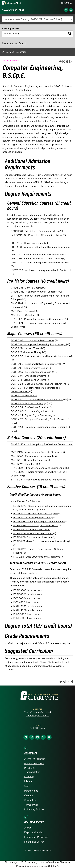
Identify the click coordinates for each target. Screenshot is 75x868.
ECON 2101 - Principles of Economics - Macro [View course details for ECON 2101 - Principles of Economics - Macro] (35, 231)
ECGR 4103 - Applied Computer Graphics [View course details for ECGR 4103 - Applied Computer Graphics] (36, 514)
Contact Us (30, 800)
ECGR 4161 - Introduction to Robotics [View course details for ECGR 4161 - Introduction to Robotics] (33, 533)
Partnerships (31, 791)
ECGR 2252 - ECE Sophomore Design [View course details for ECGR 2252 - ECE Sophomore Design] (31, 372)
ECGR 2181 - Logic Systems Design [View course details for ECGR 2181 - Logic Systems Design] (30, 368)
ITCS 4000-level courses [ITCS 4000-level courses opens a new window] (27, 602)
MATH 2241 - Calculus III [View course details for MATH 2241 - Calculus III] (24, 464)
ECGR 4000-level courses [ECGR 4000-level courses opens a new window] (36, 569)
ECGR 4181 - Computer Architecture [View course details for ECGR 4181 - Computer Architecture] (33, 537)
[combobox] (37, 19)
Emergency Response (36, 837)
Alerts (28, 828)
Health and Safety (34, 842)
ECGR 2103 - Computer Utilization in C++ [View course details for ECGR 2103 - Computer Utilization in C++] (33, 340)
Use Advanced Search (14, 43)
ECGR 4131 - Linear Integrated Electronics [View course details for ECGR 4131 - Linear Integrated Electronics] (36, 525)
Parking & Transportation (32, 770)
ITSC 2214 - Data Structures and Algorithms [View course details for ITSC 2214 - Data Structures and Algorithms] (37, 557)
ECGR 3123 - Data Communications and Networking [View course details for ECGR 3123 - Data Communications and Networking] (39, 384)
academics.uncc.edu (19, 666)
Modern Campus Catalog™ (44, 866)
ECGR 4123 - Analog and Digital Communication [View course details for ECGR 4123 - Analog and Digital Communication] (39, 522)
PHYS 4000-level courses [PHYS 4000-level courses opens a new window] (27, 618)
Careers (29, 795)
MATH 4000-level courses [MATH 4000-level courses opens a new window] (28, 610)
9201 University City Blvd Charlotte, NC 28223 (37, 714)
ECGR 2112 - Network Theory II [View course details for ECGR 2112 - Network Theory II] (27, 352)
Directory (29, 777)
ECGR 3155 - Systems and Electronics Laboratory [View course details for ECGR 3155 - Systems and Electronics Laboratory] (37, 399)
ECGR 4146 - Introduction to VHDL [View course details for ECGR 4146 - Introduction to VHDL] (32, 529)
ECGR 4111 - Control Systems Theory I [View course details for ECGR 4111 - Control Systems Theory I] (33, 518)
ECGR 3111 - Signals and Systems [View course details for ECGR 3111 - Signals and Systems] (29, 380)
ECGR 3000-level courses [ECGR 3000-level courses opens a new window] (27, 590)
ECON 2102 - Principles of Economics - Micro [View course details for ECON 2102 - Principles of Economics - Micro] (38, 235)
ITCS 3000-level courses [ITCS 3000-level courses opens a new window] (27, 598)
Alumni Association (35, 759)
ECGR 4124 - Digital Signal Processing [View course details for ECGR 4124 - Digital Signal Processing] (31, 415)
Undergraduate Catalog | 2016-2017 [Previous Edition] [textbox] (33, 19)
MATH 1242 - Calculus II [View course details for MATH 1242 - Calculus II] (24, 315)
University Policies (34, 809)
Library (28, 781)
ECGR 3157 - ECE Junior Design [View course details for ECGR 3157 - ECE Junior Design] (28, 403)
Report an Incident (34, 832)
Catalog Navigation (16, 52)
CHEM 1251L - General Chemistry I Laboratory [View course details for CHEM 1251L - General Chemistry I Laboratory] (35, 292)
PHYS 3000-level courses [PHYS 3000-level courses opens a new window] (27, 614)
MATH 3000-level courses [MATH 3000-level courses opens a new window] (28, 606)
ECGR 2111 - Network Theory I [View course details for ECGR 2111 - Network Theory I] (26, 348)
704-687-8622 (38, 728)
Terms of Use (31, 805)
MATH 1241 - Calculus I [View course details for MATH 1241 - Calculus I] (23, 311)
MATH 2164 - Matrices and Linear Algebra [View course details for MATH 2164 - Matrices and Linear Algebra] (33, 456)
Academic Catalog (13, 10)
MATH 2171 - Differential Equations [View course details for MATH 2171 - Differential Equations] (29, 460)
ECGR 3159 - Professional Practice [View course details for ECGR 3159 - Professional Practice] (30, 407)
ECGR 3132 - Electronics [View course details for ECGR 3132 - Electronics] (24, 395)
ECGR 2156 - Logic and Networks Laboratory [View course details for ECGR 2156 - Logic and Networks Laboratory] (35, 364)
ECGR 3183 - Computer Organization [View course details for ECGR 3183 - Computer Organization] (31, 411)
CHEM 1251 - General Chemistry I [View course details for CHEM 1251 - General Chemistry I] (28, 288)
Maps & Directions (34, 763)
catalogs (13, 862)
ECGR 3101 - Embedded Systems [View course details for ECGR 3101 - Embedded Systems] (29, 376)
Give (27, 786)
